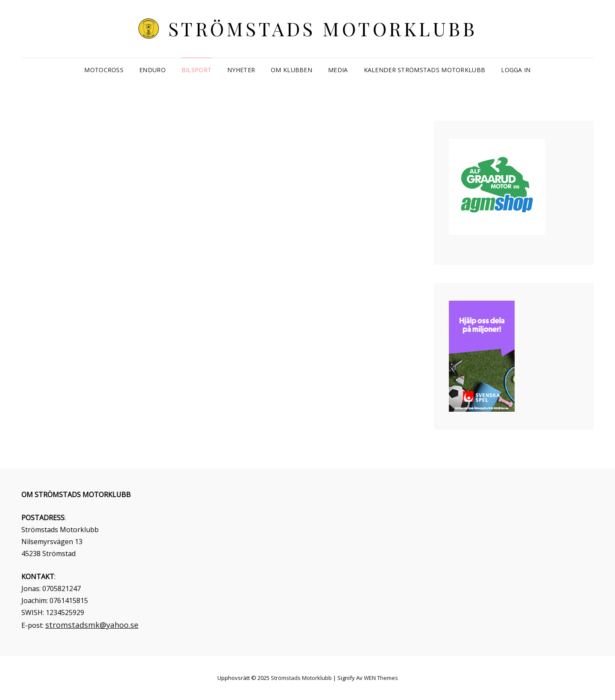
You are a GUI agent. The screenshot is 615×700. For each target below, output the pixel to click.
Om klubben (291, 70)
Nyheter (241, 70)
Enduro (152, 70)
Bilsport (196, 70)
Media (338, 70)
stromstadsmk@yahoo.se (92, 625)
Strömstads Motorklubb (323, 28)
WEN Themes (381, 678)
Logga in (516, 70)
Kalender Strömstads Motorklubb (425, 70)
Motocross (104, 70)
